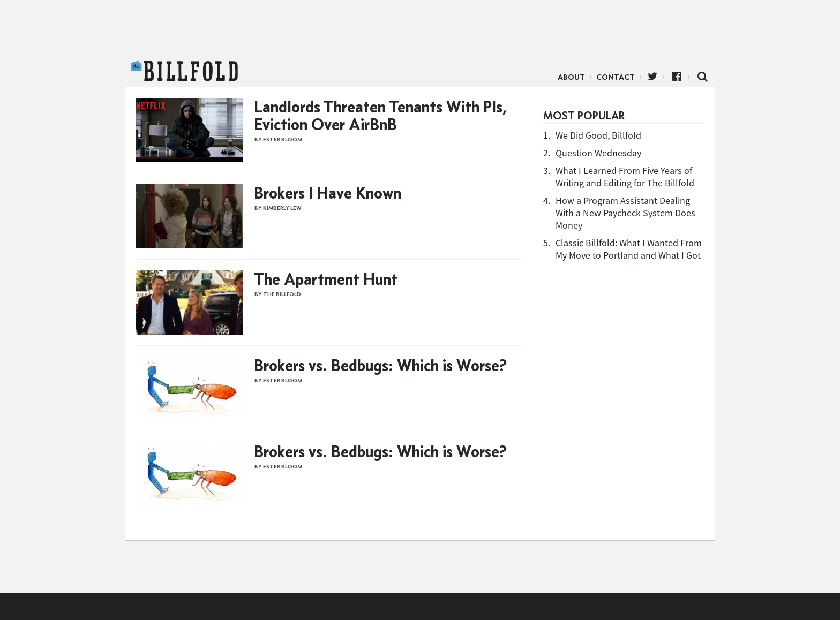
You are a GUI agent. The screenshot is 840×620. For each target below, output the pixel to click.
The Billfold (184, 71)
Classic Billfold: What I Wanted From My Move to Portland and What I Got (629, 249)
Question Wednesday (598, 153)
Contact (616, 77)
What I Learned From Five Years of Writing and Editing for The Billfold (625, 177)
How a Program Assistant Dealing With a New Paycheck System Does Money (625, 213)
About (571, 77)
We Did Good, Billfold (598, 135)
